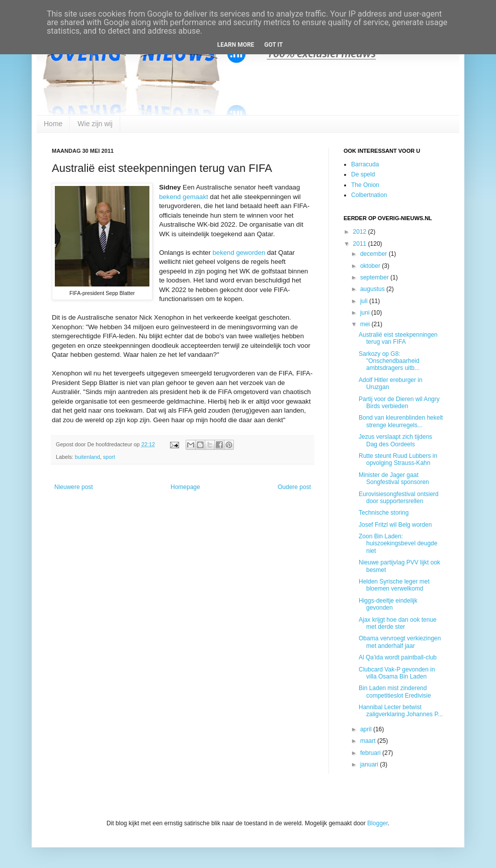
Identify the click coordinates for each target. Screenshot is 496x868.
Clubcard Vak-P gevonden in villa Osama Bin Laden (397, 673)
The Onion (365, 185)
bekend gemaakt (184, 197)
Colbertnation (369, 195)
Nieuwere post (74, 487)
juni (366, 313)
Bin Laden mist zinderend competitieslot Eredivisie (395, 692)
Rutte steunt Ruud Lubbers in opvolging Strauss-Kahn (398, 459)
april (367, 729)
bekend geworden (239, 253)
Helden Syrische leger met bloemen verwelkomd (394, 585)
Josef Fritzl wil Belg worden (395, 525)
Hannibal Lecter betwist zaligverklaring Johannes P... (401, 711)
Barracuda (365, 164)
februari (371, 753)
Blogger (378, 823)
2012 (361, 232)
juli (365, 301)
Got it (273, 45)
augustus (373, 289)
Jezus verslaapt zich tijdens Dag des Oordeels (395, 440)
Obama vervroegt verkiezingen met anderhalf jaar (400, 642)
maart (369, 741)
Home (53, 124)
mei (366, 324)
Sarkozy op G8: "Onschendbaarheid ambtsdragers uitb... (389, 361)
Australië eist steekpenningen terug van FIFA (398, 338)
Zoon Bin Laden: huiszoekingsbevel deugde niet (398, 544)
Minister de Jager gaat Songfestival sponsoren (394, 478)
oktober (371, 266)
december (375, 254)
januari (370, 764)
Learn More (236, 45)
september (375, 277)
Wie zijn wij (95, 124)
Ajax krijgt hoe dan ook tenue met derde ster (398, 623)
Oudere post (294, 487)
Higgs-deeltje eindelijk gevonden (388, 604)
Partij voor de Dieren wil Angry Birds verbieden (399, 403)
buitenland (88, 457)
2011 (361, 244)
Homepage (185, 487)
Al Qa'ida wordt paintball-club (398, 657)
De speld (363, 174)
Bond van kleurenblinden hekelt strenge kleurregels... (401, 421)
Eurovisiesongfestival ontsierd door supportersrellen (399, 498)
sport (109, 457)
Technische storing (384, 513)
